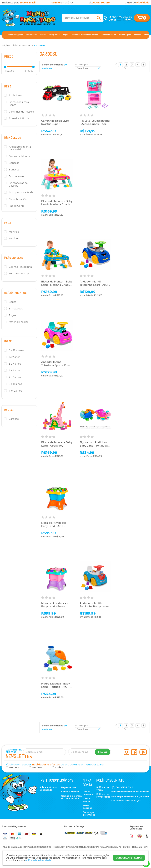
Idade (147, 35)
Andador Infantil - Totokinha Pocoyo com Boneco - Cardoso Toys (95, 607)
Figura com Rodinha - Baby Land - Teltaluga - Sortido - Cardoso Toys (95, 446)
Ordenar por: (82, 65)
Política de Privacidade (103, 795)
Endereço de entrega (89, 813)
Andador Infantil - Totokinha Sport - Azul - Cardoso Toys (95, 285)
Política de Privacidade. (39, 860)
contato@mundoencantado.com (130, 792)
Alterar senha (87, 800)
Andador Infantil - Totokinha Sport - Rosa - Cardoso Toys (56, 365)
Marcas (137, 35)
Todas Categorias (15, 35)
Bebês (43, 35)
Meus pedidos (87, 807)
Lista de (130, 18)
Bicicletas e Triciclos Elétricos (85, 35)
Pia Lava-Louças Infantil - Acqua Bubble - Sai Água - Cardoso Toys (95, 124)
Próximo (125, 68)
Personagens (125, 35)
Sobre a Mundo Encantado (48, 789)
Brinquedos (54, 35)
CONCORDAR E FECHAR (129, 858)
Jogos (66, 35)
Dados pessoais (88, 793)
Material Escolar (109, 35)
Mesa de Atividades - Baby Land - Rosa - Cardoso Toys (55, 607)
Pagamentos (69, 787)
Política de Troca (103, 789)
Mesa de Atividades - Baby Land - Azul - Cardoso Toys (55, 526)
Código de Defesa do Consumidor (71, 797)
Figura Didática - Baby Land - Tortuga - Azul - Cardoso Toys (56, 687)
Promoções (31, 35)
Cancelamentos (70, 792)
